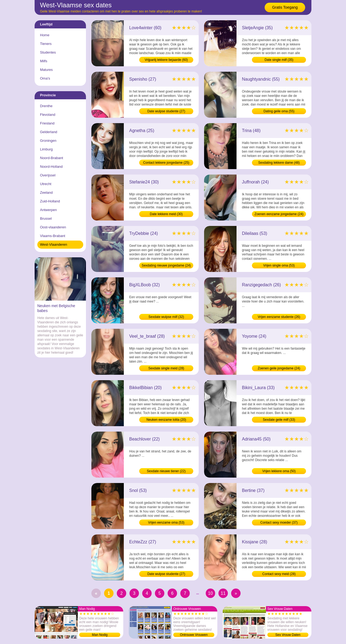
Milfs (44, 61)
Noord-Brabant (51, 158)
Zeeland (46, 193)
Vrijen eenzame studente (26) (279, 317)
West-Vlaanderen (54, 244)
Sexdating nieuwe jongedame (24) (166, 265)
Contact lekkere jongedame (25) (166, 163)
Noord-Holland (51, 167)
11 (223, 593)
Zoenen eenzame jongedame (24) (279, 214)
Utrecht (46, 184)
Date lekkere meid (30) (166, 214)
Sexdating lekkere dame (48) (279, 163)
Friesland (47, 123)
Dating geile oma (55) (279, 111)
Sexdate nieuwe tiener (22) (166, 471)
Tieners (46, 44)
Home (45, 35)
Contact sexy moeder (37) (279, 523)
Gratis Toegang (285, 7)
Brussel (46, 218)
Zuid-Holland (50, 201)
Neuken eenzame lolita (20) (166, 420)
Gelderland (49, 132)
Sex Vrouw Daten (288, 635)
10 (211, 593)
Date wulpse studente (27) (166, 111)
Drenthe (46, 106)
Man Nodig (100, 635)
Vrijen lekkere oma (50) (279, 471)
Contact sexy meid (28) (279, 574)
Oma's (45, 78)
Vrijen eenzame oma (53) (166, 523)
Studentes (48, 52)
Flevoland (48, 115)
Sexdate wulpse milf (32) (166, 317)
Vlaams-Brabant (53, 236)
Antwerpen (48, 210)
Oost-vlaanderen (53, 227)
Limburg (46, 149)
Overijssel (48, 175)
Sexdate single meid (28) (166, 368)
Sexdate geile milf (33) (279, 420)
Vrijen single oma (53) (279, 265)
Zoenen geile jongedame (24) (279, 368)
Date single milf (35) (279, 60)
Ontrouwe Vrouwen (194, 635)
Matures (46, 70)
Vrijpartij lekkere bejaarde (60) (166, 60)
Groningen (48, 141)
